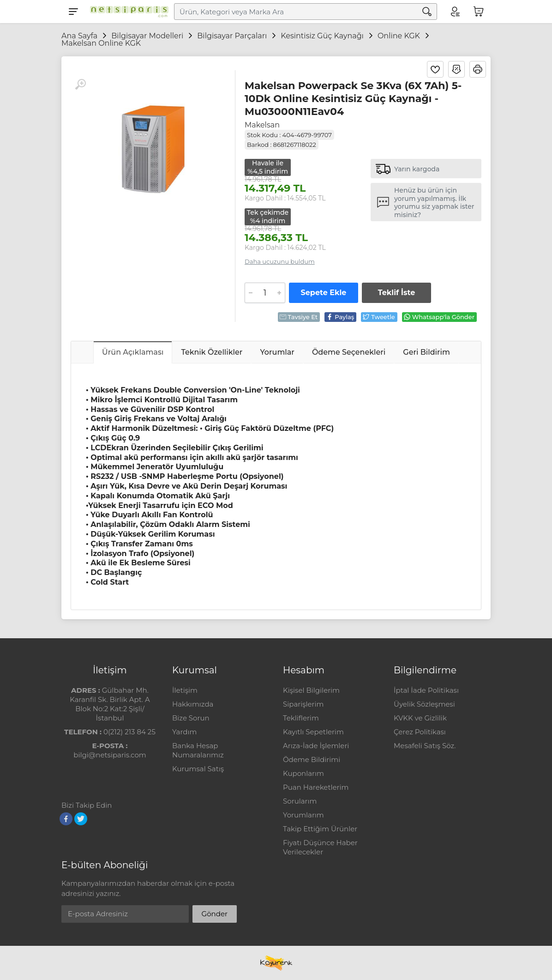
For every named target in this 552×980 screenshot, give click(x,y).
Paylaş (340, 317)
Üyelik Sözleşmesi (424, 704)
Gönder (215, 914)
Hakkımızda (193, 704)
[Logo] (127, 12)
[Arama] (427, 12)
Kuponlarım (303, 773)
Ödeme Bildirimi (312, 759)
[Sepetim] (479, 12)
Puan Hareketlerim (316, 787)
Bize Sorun (191, 718)
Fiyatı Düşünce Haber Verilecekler (320, 847)
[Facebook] (66, 819)
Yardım (184, 732)
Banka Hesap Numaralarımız (198, 750)
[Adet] (265, 293)
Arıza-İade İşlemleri (316, 746)
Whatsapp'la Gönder (439, 317)
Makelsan (262, 125)
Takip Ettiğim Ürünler (320, 829)
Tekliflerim (301, 718)
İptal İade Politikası (426, 690)
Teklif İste (396, 293)
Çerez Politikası (420, 732)
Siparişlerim (303, 704)
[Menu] (73, 12)
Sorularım (300, 801)
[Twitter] (81, 819)
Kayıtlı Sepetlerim (313, 732)
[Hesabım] (455, 12)
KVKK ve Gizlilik (420, 718)
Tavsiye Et (299, 317)
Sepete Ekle (324, 293)
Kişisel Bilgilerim (311, 690)
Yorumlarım (303, 815)
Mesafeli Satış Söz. (425, 746)
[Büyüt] (80, 85)
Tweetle (379, 317)
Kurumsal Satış (198, 769)
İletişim (185, 690)
